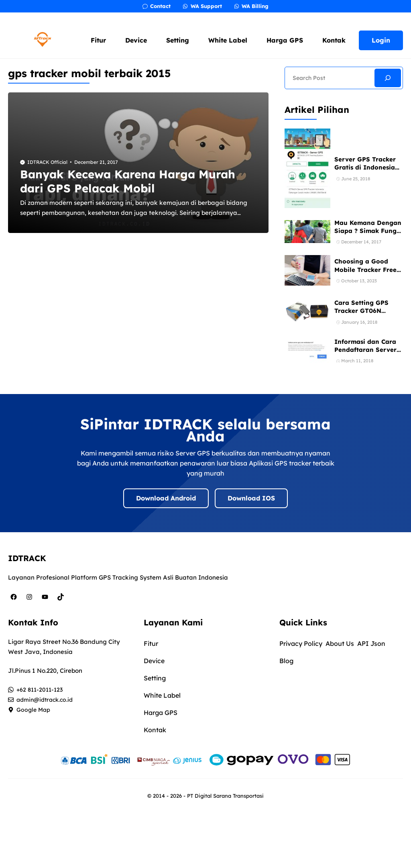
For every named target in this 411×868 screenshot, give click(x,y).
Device (136, 40)
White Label (228, 40)
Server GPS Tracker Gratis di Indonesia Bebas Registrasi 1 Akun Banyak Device (366, 172)
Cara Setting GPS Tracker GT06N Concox (361, 311)
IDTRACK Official (47, 162)
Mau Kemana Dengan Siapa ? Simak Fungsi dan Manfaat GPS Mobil (368, 235)
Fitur (98, 40)
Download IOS (251, 498)
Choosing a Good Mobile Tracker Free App (365, 270)
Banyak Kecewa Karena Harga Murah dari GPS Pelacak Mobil (128, 181)
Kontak (334, 40)
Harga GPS (285, 40)
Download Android (166, 498)
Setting (178, 40)
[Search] (388, 78)
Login (381, 40)
